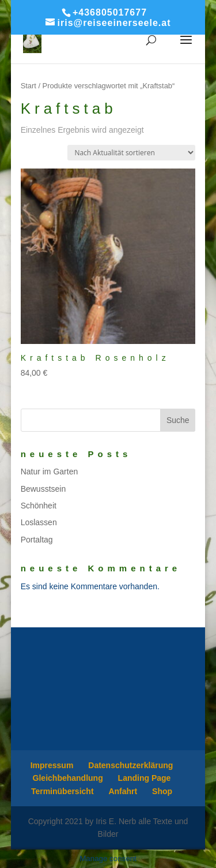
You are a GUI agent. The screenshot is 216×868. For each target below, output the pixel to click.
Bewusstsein (43, 489)
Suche (178, 420)
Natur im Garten (50, 472)
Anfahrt (123, 791)
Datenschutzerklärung (130, 765)
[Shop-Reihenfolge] (131, 153)
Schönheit (39, 506)
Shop (162, 791)
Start (29, 86)
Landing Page (145, 778)
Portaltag (37, 540)
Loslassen (39, 522)
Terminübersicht (62, 791)
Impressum (52, 765)
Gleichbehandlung (68, 778)
